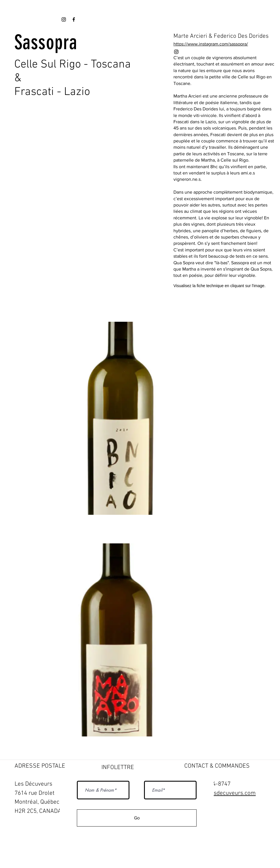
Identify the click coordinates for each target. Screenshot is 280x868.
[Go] (137, 818)
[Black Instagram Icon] (176, 52)
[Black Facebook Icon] (74, 19)
